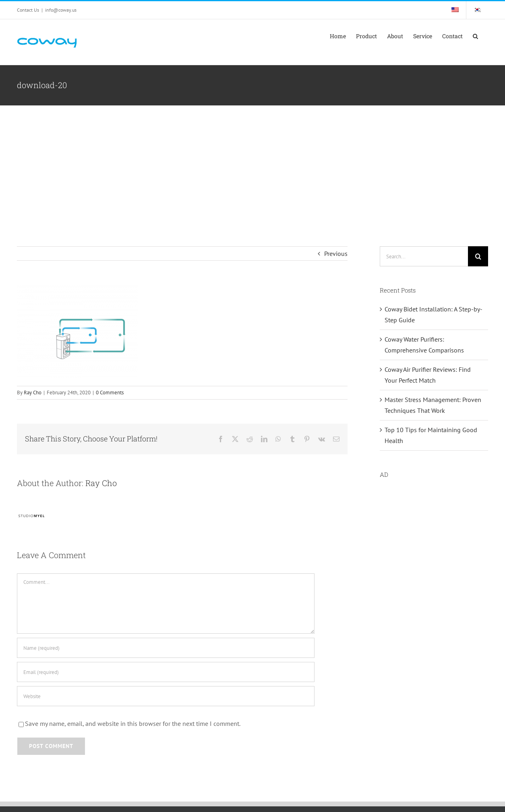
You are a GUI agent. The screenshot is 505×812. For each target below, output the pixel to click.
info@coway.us (61, 10)
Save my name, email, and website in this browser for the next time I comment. (133, 723)
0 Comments (110, 393)
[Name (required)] (166, 648)
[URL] (166, 696)
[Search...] (424, 256)
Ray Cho (33, 393)
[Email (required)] (166, 672)
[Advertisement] (252, 166)
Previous (336, 253)
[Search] (478, 256)
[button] (475, 36)
